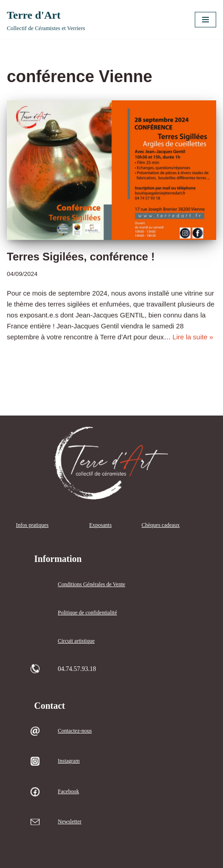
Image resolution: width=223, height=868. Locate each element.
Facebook (68, 791)
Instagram (69, 761)
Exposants (100, 525)
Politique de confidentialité (87, 613)
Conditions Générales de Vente (91, 584)
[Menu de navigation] (205, 20)
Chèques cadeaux (161, 525)
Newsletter (70, 821)
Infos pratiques (32, 525)
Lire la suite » (193, 337)
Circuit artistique (76, 641)
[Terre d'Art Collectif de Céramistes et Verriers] (46, 20)
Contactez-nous (75, 731)
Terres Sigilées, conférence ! (81, 257)
